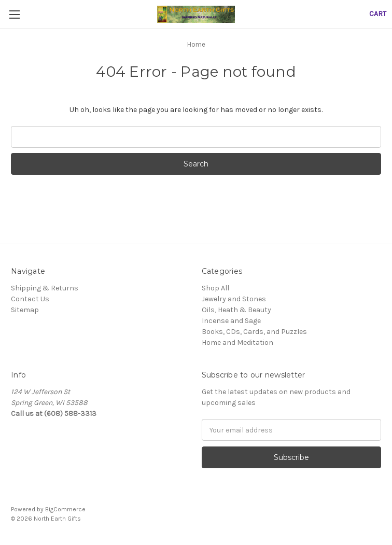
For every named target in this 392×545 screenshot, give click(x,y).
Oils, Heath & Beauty (236, 310)
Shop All (215, 288)
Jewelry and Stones (234, 299)
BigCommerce (65, 509)
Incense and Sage (231, 321)
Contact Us (30, 299)
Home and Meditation (237, 343)
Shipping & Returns (45, 288)
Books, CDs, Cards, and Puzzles (254, 332)
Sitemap (25, 310)
